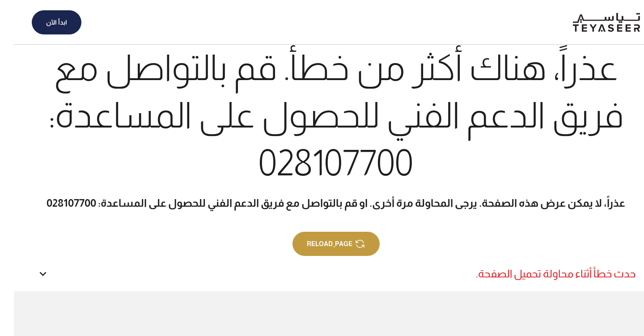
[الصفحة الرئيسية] (593, 22)
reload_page (322, 244)
